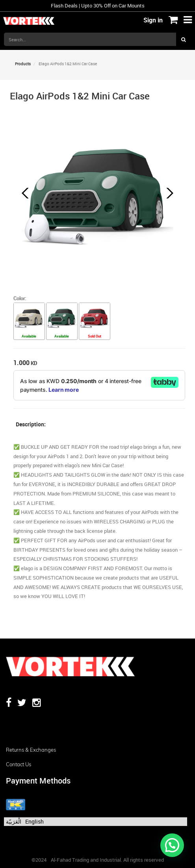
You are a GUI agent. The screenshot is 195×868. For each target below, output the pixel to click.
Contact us (19, 764)
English (34, 821)
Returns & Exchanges (31, 750)
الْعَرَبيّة (14, 821)
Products (23, 64)
